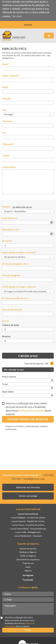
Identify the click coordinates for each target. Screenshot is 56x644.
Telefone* (7, 121)
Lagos (28, 567)
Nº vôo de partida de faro (15, 298)
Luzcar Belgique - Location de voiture (28, 517)
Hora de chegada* (11, 275)
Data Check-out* (11, 229)
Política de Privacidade (31, 410)
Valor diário (8, 391)
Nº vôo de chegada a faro (15, 264)
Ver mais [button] (17, 16)
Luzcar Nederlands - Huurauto (28, 536)
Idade (5, 87)
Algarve (28, 570)
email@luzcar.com (34, 479)
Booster (6, 336)
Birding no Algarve (28, 552)
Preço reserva (9, 376)
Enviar (28, 630)
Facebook (28, 580)
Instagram (28, 575)
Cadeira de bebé (11, 325)
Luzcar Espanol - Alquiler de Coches (28, 521)
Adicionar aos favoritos (28, 487)
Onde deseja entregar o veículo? (19, 287)
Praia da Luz (28, 563)
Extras (5, 321)
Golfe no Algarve (28, 556)
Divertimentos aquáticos (28, 559)
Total (5, 384)
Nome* (6, 64)
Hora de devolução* (12, 309)
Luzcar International (28, 514)
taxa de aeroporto (28, 548)
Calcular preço (28, 356)
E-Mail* (6, 155)
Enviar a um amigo (28, 496)
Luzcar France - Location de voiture (28, 525)
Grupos (17, 207)
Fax (4, 132)
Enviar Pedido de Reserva (28, 419)
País (4, 110)
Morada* (7, 98)
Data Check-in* (10, 218)
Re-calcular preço (28, 369)
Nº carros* (7, 241)
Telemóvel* (8, 144)
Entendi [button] (28, 25)
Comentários (9, 167)
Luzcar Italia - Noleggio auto (28, 532)
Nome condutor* (11, 75)
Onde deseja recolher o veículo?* (19, 252)
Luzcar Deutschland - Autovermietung (28, 528)
